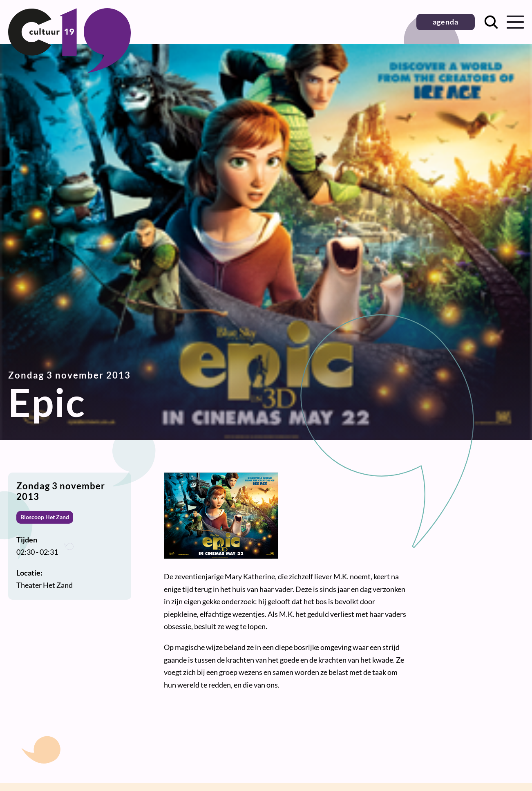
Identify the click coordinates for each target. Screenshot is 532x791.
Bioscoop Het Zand (45, 517)
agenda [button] (446, 22)
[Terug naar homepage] (69, 70)
